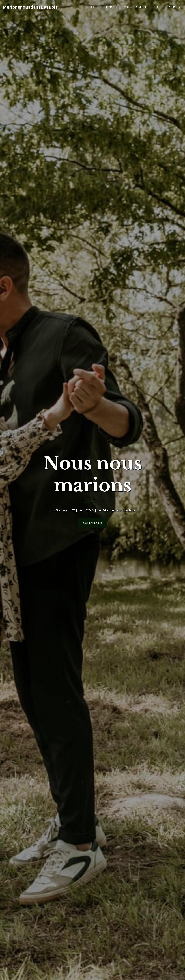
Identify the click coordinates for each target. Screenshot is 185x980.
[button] (169, 7)
